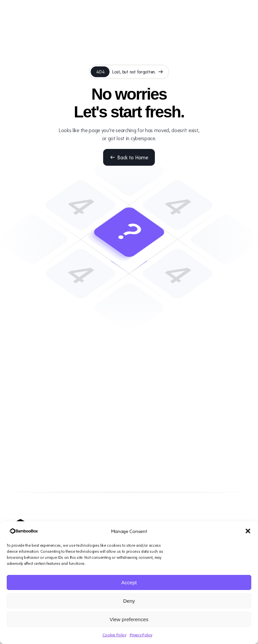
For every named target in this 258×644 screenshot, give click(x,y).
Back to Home (129, 157)
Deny (129, 601)
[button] (248, 531)
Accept (129, 582)
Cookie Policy (114, 635)
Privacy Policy (141, 635)
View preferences (129, 619)
